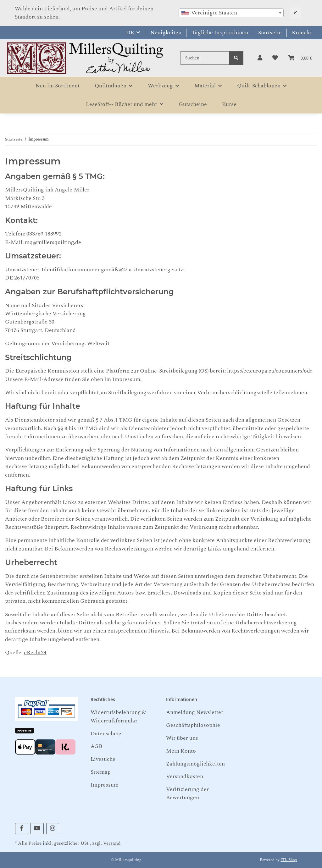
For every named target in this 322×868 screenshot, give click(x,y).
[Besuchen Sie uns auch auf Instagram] (53, 829)
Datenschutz (106, 734)
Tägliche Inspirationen (220, 33)
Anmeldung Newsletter (195, 712)
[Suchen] (205, 58)
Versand (112, 843)
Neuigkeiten (166, 33)
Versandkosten (185, 776)
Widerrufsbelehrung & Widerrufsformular (118, 716)
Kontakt (302, 33)
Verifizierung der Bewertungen (187, 793)
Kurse (229, 104)
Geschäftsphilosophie (193, 725)
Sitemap (101, 772)
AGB (97, 746)
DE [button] (130, 33)
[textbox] (231, 13)
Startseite (270, 33)
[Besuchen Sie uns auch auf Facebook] (22, 829)
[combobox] (231, 13)
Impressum (105, 785)
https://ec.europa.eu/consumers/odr (270, 371)
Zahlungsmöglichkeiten (195, 764)
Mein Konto (181, 751)
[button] (260, 58)
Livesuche (103, 759)
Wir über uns (182, 738)
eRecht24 (35, 652)
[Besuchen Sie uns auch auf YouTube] (37, 829)
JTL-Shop (289, 860)
